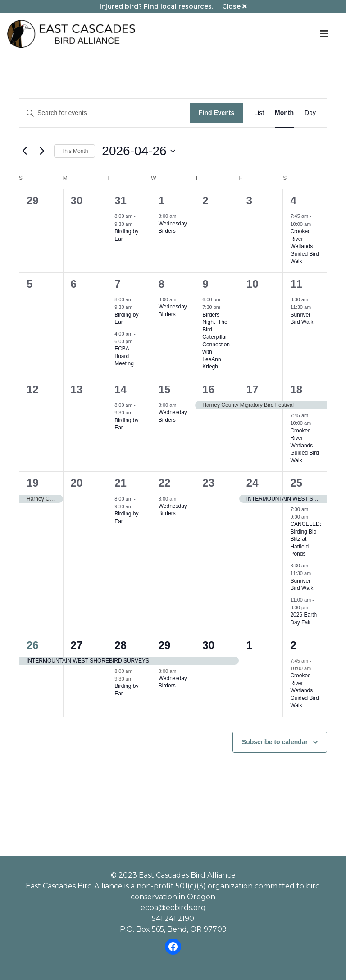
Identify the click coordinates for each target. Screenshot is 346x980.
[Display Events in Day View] (310, 113)
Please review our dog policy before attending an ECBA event (173, 774)
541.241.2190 (173, 918)
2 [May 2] (293, 645)
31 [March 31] (121, 200)
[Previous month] (24, 151)
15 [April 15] (165, 389)
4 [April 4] (293, 200)
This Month (75, 151)
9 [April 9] (205, 284)
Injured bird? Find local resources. (156, 6)
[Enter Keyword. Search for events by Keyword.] (105, 113)
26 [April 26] (33, 645)
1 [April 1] (162, 200)
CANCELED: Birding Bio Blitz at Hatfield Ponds (306, 539)
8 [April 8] (162, 284)
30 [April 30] (208, 645)
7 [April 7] (117, 284)
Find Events (216, 113)
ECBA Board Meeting (124, 356)
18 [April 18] (296, 389)
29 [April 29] (165, 645)
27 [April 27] (77, 645)
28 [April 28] (121, 645)
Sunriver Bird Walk (302, 319)
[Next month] (42, 151)
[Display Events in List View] (259, 113)
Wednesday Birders (173, 228)
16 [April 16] (208, 389)
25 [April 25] (296, 483)
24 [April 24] (253, 483)
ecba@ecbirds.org (173, 908)
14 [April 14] (121, 389)
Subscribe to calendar (275, 742)
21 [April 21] (121, 483)
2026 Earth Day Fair (303, 619)
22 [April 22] (165, 483)
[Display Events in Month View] (284, 113)
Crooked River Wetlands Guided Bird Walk (304, 246)
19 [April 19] (33, 483)
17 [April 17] (253, 389)
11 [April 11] (296, 284)
